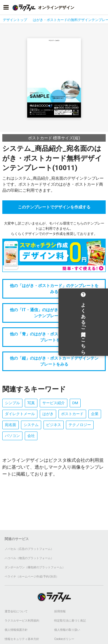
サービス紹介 (54, 403)
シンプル (12, 403)
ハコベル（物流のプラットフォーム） (29, 558)
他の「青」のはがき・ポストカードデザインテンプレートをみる (54, 337)
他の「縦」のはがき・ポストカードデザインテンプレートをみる (54, 361)
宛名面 (11, 425)
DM (75, 403)
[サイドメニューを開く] (6, 7)
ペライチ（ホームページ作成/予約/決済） (32, 576)
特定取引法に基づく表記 (70, 621)
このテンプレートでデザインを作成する (54, 207)
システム (31, 425)
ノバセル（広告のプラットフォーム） (29, 549)
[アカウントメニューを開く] (102, 7)
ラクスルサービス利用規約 (22, 621)
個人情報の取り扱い (67, 630)
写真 (31, 403)
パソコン (12, 436)
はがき (48, 414)
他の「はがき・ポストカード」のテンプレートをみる (54, 289)
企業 (95, 414)
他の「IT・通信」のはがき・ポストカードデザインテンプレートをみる (54, 313)
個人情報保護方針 (16, 630)
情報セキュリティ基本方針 (22, 639)
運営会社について (16, 611)
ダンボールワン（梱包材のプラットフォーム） (35, 567)
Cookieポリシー (64, 639)
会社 (31, 436)
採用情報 (60, 611)
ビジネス (54, 425)
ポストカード (72, 414)
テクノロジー (80, 425)
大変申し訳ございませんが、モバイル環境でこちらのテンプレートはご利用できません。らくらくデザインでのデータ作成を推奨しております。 (54, 229)
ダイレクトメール (20, 414)
